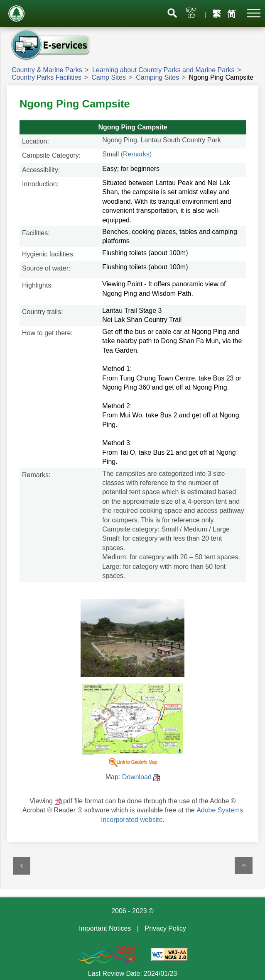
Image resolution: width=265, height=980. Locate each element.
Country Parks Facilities (47, 77)
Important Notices (105, 928)
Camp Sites (109, 77)
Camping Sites (157, 77)
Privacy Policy (165, 928)
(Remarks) (136, 154)
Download (137, 777)
